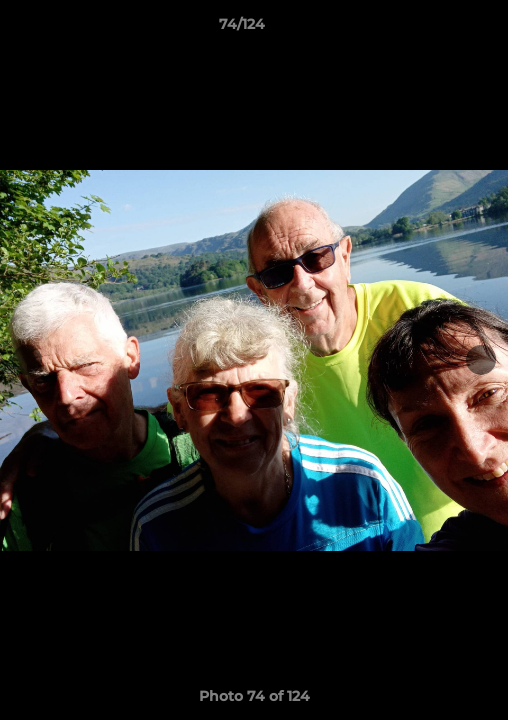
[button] (436, 29)
